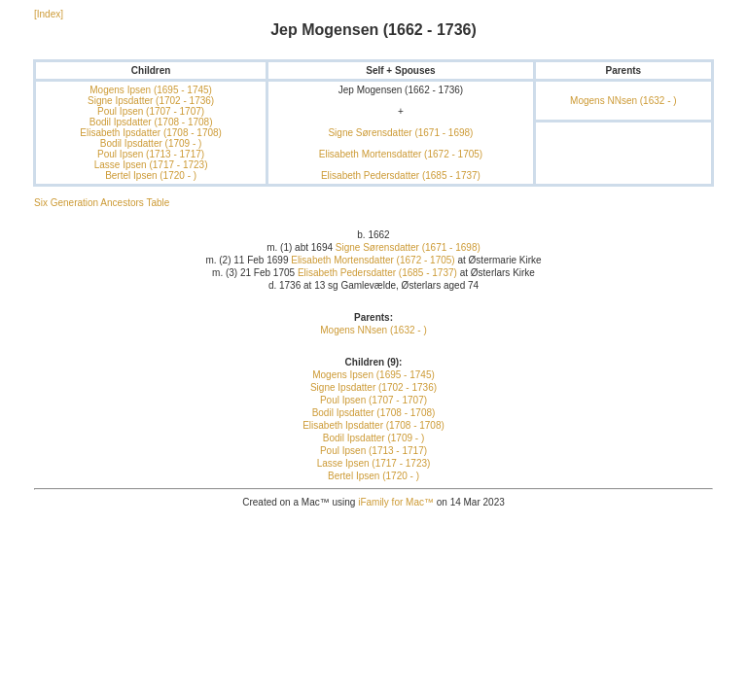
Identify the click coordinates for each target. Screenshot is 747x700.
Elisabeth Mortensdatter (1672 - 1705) (401, 154)
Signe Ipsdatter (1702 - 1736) (151, 101)
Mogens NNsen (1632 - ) (623, 101)
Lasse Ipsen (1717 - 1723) (151, 165)
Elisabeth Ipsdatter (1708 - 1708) (151, 133)
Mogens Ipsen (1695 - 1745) (151, 90)
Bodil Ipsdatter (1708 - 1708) (151, 122)
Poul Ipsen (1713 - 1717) (151, 154)
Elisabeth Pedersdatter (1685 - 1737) (401, 175)
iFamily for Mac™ (396, 502)
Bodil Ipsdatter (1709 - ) (151, 143)
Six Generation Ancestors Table (102, 203)
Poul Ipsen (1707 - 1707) (151, 111)
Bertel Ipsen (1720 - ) (151, 175)
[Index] (49, 14)
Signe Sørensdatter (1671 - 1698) (400, 133)
